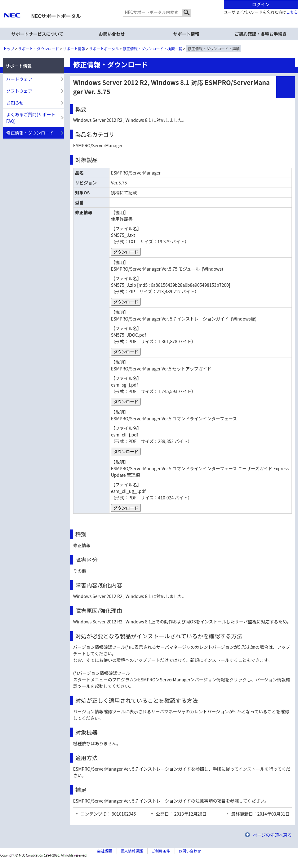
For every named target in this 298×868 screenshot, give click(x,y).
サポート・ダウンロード (38, 49)
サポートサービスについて (38, 34)
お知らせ (15, 103)
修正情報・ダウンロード (30, 133)
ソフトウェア (19, 91)
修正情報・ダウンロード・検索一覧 (153, 49)
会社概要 (105, 851)
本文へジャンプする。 (149, 0)
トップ (9, 49)
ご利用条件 (161, 851)
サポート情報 (74, 49)
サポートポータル (104, 49)
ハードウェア (19, 79)
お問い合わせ (112, 34)
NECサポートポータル (56, 16)
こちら (292, 12)
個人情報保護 (132, 851)
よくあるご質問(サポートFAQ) (31, 118)
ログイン (261, 4)
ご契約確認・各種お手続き (261, 34)
